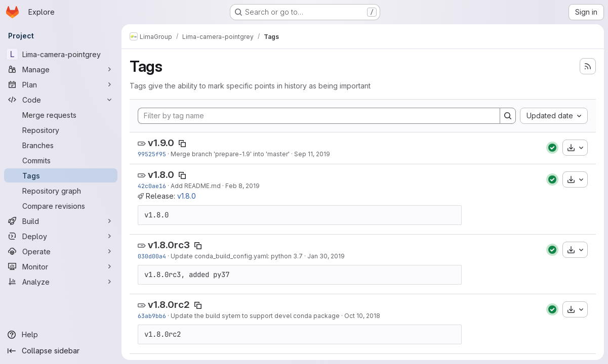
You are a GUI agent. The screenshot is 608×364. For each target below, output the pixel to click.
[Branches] (61, 145)
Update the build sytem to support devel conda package (255, 316)
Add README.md (196, 186)
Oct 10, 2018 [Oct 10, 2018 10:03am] (362, 316)
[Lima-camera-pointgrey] (61, 54)
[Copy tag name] (182, 144)
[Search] (508, 116)
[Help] (61, 335)
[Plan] (61, 84)
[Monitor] (61, 266)
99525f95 (152, 154)
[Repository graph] (61, 191)
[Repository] (61, 130)
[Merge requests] (61, 115)
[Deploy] (61, 236)
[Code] (61, 100)
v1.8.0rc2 (169, 305)
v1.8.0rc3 (169, 245)
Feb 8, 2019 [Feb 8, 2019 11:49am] (242, 186)
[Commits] (61, 160)
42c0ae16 (152, 186)
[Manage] (61, 69)
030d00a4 (152, 256)
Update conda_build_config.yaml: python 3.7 (237, 256)
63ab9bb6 (152, 316)
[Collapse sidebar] (61, 351)
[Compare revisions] (61, 206)
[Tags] (61, 175)
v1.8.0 (161, 175)
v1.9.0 (161, 143)
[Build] (61, 221)
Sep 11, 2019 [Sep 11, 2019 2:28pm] (312, 154)
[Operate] (61, 251)
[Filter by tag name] (319, 116)
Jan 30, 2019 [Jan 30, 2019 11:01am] (326, 256)
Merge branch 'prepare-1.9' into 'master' (230, 154)
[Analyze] (61, 282)
